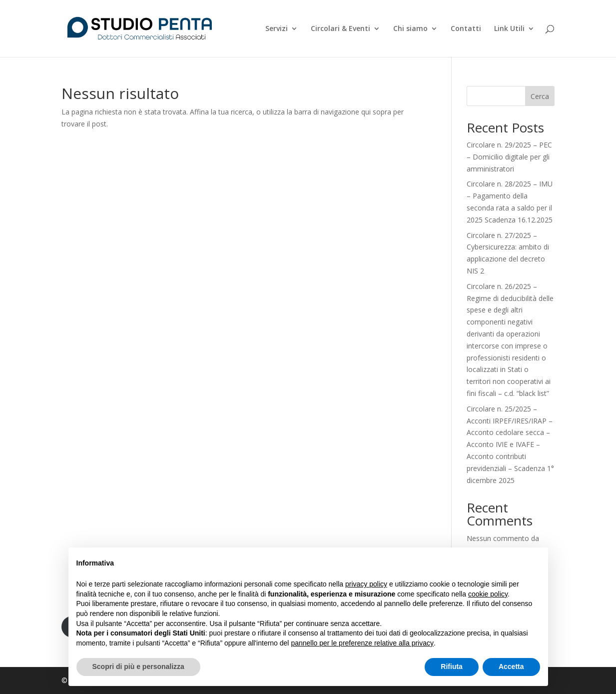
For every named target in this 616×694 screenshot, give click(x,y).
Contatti (466, 29)
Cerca (540, 96)
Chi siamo (410, 29)
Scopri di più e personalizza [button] (138, 666)
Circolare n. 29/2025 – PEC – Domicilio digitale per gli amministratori (509, 157)
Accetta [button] (511, 666)
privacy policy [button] (366, 584)
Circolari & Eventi (340, 29)
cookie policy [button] (488, 594)
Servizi (277, 29)
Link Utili (509, 29)
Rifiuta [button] (452, 666)
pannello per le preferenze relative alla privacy (362, 643)
